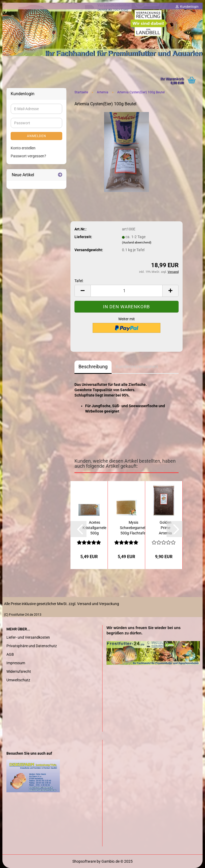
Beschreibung (93, 367)
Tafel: (79, 281)
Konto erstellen (23, 148)
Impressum (16, 663)
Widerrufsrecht (19, 671)
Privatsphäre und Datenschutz (32, 646)
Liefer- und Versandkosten (28, 637)
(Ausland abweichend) (137, 243)
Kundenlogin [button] (187, 7)
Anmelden (37, 136)
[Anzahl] (127, 291)
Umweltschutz (18, 680)
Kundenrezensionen (137, 367)
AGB (10, 654)
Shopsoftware (84, 861)
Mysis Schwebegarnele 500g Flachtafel (133, 528)
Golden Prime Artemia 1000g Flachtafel (165, 528)
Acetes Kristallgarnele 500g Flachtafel (94, 528)
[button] (78, 529)
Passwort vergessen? (28, 156)
